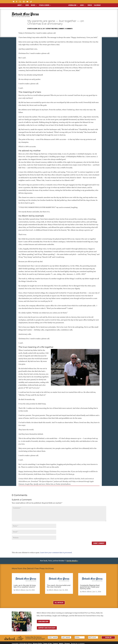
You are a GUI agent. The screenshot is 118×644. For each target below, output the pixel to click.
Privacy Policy (38, 642)
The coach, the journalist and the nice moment (59, 585)
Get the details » (72, 559)
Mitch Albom (33, 27)
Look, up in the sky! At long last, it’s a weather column (25, 585)
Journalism (72, 5)
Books (33, 5)
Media (61, 642)
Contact (55, 642)
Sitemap (67, 642)
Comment (61, 27)
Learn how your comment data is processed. (56, 551)
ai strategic (81, 642)
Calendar (97, 5)
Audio (82, 5)
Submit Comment (99, 542)
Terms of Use (48, 642)
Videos (90, 5)
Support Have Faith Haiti (47, 626)
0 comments (69, 27)
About (20, 5)
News (27, 5)
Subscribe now (43, 620)
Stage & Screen (44, 5)
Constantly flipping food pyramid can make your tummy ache (90, 585)
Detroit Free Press (52, 27)
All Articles (59, 601)
